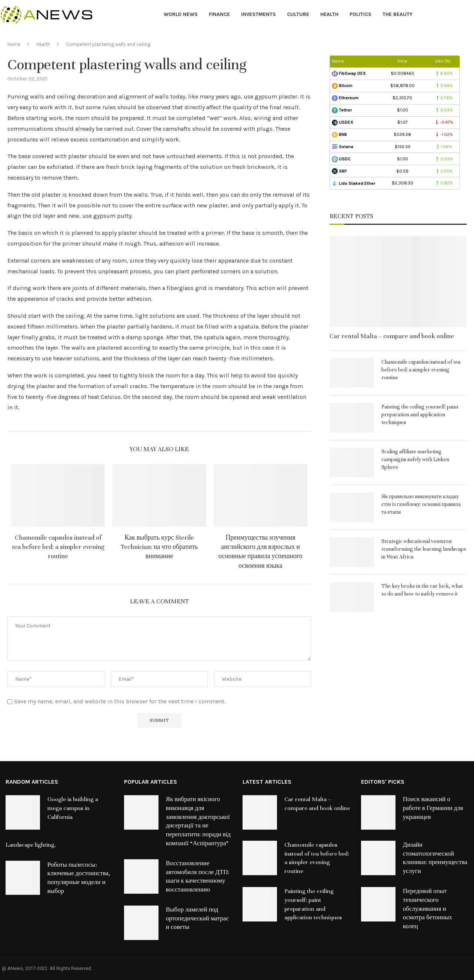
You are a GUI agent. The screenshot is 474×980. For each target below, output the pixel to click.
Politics (360, 14)
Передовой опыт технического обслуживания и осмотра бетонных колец (428, 909)
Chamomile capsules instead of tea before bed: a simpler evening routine (58, 547)
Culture (298, 14)
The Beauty (398, 14)
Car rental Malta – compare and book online (392, 336)
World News (181, 14)
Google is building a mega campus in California (73, 808)
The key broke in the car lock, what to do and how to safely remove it (422, 590)
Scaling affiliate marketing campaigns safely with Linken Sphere (415, 459)
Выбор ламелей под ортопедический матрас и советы (197, 919)
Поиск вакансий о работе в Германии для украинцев (433, 808)
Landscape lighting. (31, 845)
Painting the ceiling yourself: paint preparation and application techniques (420, 415)
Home (14, 44)
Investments (258, 14)
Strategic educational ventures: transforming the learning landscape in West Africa (424, 549)
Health (329, 14)
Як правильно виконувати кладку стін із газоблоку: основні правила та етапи (421, 504)
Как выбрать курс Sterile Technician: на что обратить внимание (159, 547)
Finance (219, 14)
